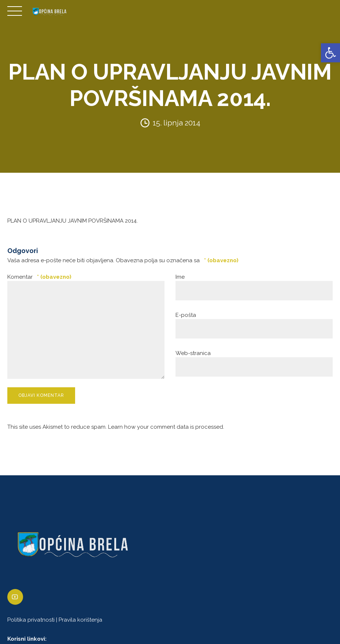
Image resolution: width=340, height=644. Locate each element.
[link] (330, 53)
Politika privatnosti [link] (31, 620)
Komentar (39, 277)
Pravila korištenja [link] (80, 620)
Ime (180, 277)
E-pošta (186, 315)
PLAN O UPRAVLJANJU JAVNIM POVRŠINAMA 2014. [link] (73, 221)
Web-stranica (193, 353)
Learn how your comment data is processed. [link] (166, 427)
